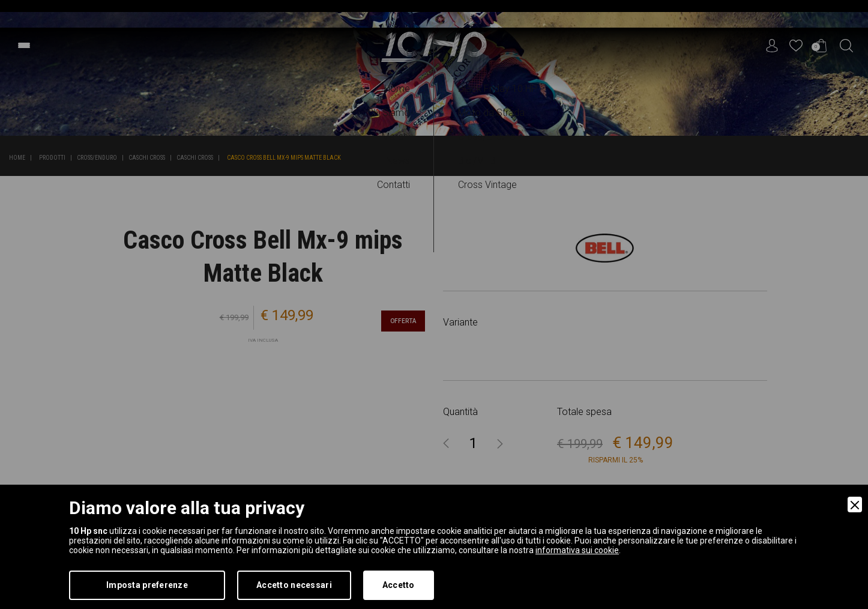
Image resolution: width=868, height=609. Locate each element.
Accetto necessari (294, 585)
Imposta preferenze (147, 585)
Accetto (399, 585)
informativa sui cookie (577, 550)
